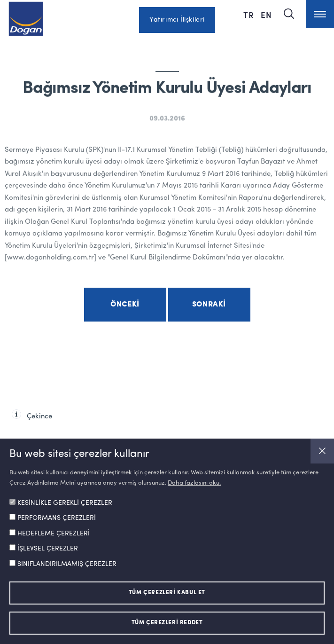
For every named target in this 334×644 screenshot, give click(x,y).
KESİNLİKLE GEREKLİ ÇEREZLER (65, 503)
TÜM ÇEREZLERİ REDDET (167, 623)
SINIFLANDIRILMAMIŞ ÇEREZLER (67, 564)
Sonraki (209, 305)
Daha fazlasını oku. (194, 483)
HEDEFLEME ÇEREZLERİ (54, 534)
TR (249, 15)
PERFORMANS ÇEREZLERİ (57, 518)
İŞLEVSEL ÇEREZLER (48, 549)
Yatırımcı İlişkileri (177, 20)
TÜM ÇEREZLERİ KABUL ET (167, 593)
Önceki (125, 305)
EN (266, 15)
